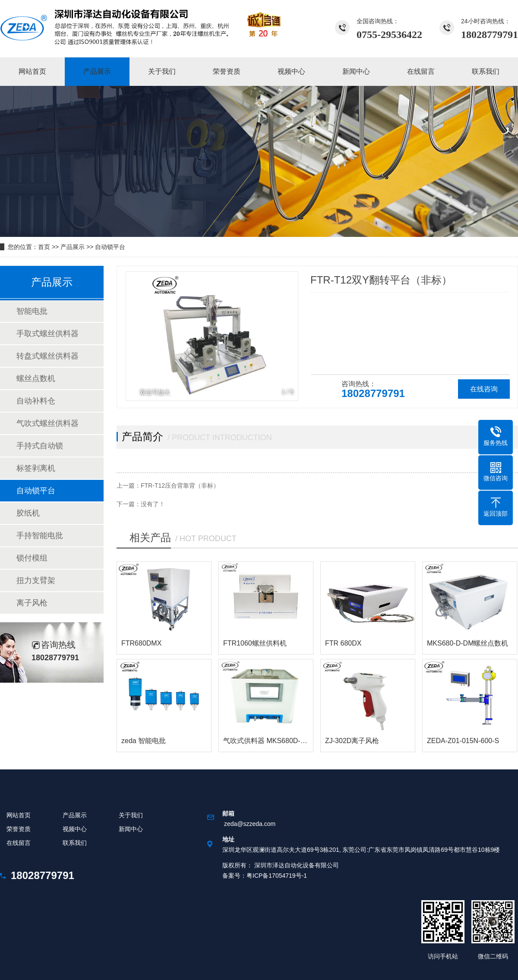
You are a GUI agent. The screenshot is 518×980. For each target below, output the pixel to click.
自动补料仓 (36, 401)
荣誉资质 (19, 829)
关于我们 (131, 815)
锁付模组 (32, 558)
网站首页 (19, 815)
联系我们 (75, 843)
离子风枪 (32, 603)
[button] (287, 336)
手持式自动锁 (40, 446)
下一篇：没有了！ (141, 504)
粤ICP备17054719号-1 (277, 876)
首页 (44, 247)
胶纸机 (28, 513)
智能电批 (32, 311)
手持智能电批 (40, 536)
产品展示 (73, 247)
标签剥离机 (36, 468)
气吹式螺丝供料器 (47, 423)
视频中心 (75, 829)
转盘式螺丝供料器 (47, 356)
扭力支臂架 (36, 580)
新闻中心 (131, 829)
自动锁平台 (110, 247)
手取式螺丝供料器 (47, 334)
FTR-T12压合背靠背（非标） (180, 485)
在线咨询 (484, 389)
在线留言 (19, 843)
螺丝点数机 (36, 378)
